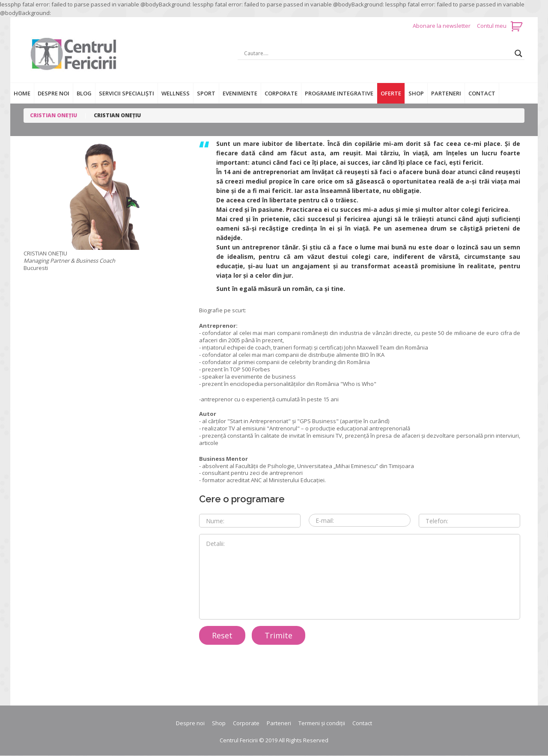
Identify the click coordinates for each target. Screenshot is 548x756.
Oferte (391, 93)
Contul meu (492, 26)
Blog (84, 93)
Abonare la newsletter (442, 26)
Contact (482, 93)
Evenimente (240, 93)
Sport (206, 93)
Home (22, 93)
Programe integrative (339, 93)
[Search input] (377, 53)
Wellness (176, 93)
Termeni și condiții (322, 723)
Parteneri (446, 93)
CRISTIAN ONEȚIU (54, 115)
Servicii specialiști (127, 93)
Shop (416, 93)
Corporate (281, 93)
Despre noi (54, 93)
